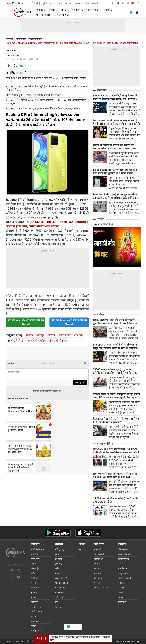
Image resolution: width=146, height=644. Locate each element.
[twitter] (15, 65)
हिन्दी (36, 3)
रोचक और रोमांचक (58, 341)
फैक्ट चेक (35, 621)
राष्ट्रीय (34, 564)
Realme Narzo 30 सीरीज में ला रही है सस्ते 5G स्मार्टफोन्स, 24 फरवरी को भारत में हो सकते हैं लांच (47, 88)
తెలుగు (68, 3)
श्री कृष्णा (98, 564)
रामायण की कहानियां (37, 341)
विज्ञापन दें (30, 641)
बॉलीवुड (52, 10)
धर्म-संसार (76, 10)
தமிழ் (53, 3)
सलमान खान (60, 592)
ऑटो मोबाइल (37, 611)
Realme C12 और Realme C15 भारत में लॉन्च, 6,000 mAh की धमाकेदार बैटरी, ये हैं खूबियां (46, 102)
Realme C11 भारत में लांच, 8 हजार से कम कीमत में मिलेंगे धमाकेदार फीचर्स (43, 109)
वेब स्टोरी (58, 559)
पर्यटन (57, 573)
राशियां (121, 564)
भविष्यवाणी (99, 554)
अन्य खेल (82, 549)
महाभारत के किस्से (15, 341)
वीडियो (101, 219)
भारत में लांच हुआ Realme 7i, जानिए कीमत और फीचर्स (34, 95)
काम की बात (36, 607)
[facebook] (9, 65)
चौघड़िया (121, 588)
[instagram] (19, 577)
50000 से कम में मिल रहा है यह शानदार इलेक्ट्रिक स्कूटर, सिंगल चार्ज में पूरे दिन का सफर (114, 371)
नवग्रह (120, 597)
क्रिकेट (64, 10)
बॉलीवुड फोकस (61, 588)
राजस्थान (35, 602)
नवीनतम (102, 314)
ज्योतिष (107, 10)
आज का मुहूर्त (123, 559)
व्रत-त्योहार (98, 578)
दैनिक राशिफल (124, 549)
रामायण (97, 568)
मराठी (60, 3)
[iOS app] (88, 533)
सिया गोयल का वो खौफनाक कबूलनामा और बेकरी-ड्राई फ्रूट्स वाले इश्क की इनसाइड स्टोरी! (116, 122)
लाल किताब (123, 568)
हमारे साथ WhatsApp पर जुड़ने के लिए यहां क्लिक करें (26, 322)
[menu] (8, 12)
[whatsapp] (22, 65)
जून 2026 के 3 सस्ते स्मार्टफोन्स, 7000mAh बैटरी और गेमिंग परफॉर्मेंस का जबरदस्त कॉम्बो (116, 451)
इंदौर (33, 573)
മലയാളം (78, 3)
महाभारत (98, 573)
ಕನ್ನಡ (87, 3)
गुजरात (34, 592)
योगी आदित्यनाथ (38, 549)
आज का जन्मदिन (125, 554)
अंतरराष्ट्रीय (35, 568)
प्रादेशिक (35, 578)
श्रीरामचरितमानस (43, 15)
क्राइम (34, 616)
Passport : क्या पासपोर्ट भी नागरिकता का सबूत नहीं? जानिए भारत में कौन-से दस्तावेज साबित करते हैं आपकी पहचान (116, 346)
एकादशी (98, 549)
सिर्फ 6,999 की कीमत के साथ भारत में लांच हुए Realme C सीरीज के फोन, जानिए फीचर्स (46, 80)
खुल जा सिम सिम (61, 578)
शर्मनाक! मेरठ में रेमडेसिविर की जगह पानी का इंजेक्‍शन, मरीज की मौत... (80, 639)
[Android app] (58, 533)
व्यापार (34, 626)
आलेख (57, 568)
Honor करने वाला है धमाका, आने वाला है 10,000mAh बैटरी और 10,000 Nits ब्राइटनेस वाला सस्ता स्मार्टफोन (115, 475)
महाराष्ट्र (34, 597)
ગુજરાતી (95, 3)
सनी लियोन (59, 597)
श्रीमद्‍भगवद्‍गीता (62, 15)
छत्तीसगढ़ (35, 588)
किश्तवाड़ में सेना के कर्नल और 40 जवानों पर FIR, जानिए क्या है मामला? (116, 420)
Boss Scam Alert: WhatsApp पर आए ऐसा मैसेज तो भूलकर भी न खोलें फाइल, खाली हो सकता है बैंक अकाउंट (115, 171)
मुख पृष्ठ (10, 641)
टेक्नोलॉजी (21, 39)
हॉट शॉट (58, 554)
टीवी (56, 602)
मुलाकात (58, 607)
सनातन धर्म (99, 559)
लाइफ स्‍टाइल (65, 335)
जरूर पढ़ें (102, 90)
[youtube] (12, 577)
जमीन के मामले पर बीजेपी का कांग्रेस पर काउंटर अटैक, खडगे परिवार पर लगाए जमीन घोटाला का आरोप (115, 147)
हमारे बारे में (20, 641)
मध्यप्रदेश (35, 583)
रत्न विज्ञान (122, 602)
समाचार (39, 10)
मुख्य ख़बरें (35, 559)
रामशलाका (122, 583)
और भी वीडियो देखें (103, 224)
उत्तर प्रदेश (35, 554)
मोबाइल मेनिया (35, 39)
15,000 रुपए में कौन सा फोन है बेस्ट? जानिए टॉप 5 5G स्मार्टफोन (116, 500)
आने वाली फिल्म (61, 583)
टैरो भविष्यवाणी (124, 578)
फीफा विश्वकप (93, 10)
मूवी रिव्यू (58, 564)
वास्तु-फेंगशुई (123, 573)
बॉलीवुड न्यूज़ (60, 549)
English (44, 3)
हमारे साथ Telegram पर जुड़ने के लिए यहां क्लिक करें (69, 322)
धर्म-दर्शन (98, 583)
